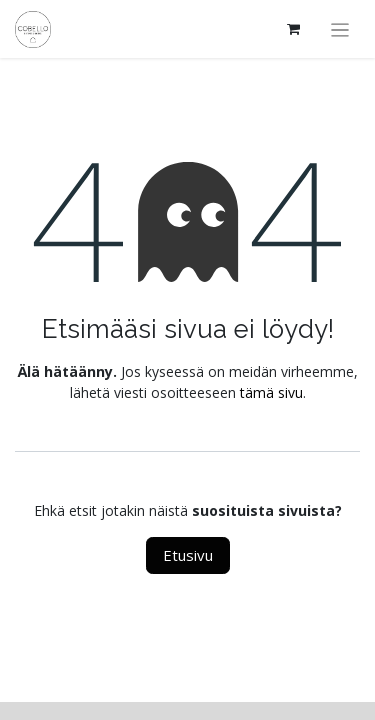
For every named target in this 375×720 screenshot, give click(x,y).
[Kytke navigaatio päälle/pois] (340, 29)
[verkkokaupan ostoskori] (294, 29)
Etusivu (188, 555)
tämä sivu (271, 392)
